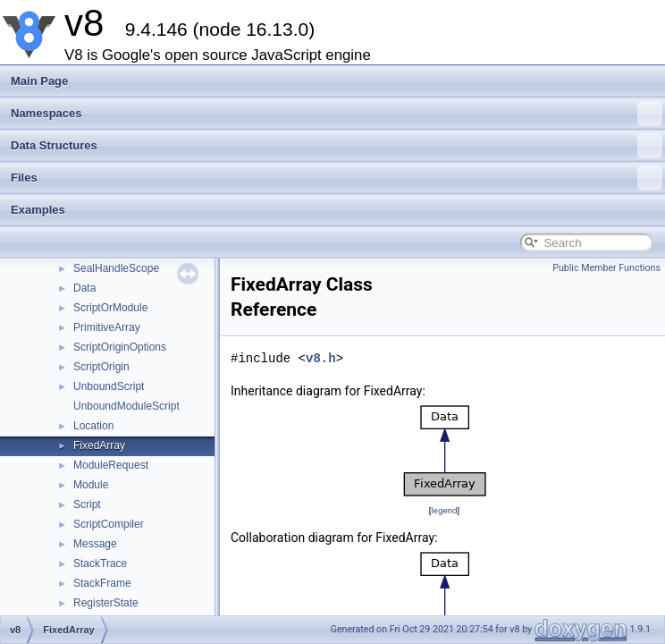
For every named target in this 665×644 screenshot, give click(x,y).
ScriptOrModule (110, 308)
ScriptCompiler (109, 524)
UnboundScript (109, 386)
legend (444, 510)
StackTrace (100, 563)
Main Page (39, 81)
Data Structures (337, 146)
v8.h (321, 358)
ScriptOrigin (101, 367)
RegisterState (106, 603)
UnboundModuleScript (126, 406)
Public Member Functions (606, 268)
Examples (38, 210)
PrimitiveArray (107, 327)
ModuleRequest (111, 465)
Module (91, 485)
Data (84, 288)
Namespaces (337, 114)
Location (93, 426)
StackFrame (102, 583)
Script (87, 504)
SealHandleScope (116, 268)
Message (95, 544)
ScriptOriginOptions (120, 347)
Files (337, 178)
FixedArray (99, 445)
